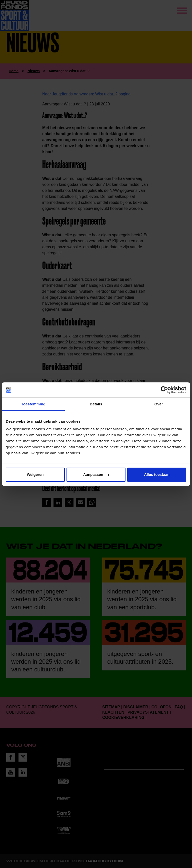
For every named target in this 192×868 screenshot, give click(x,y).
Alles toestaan (157, 474)
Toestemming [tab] (33, 404)
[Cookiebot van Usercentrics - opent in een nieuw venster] (164, 390)
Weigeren (35, 474)
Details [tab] (96, 404)
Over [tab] (159, 404)
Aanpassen (96, 474)
